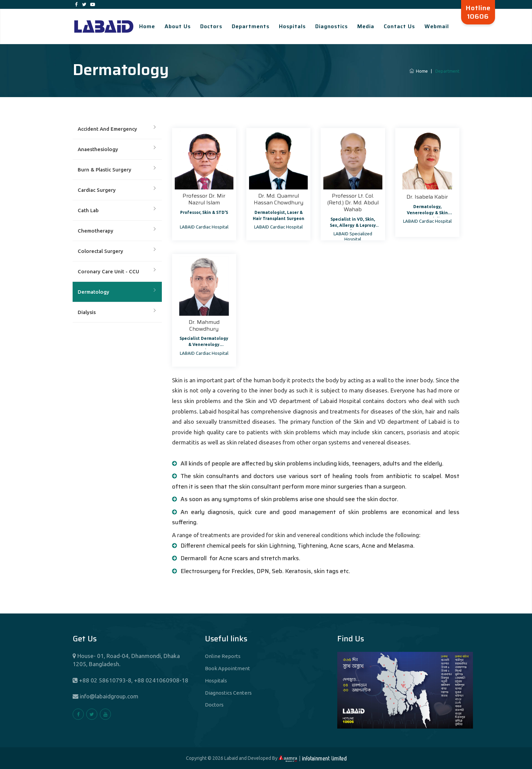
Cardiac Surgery (97, 190)
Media (366, 26)
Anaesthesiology (98, 149)
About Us (178, 26)
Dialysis (87, 312)
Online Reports (223, 656)
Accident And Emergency (107, 129)
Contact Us (399, 26)
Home (147, 26)
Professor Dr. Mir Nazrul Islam (204, 199)
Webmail (437, 26)
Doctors (211, 26)
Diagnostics (331, 26)
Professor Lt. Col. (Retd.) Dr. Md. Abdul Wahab (353, 203)
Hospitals (292, 26)
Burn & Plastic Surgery (104, 170)
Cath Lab (88, 210)
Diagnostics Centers (228, 693)
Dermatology (93, 292)
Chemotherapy (96, 231)
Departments (251, 26)
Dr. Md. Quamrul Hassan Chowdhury (279, 199)
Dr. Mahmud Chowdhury (204, 325)
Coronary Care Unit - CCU (108, 271)
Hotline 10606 (478, 12)
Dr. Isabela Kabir (427, 197)
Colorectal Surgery (100, 251)
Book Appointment (227, 668)
